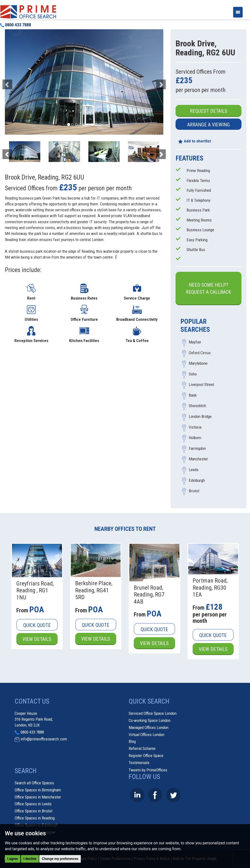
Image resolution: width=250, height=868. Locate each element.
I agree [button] (13, 859)
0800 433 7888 (16, 25)
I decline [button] (30, 859)
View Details (37, 639)
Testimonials (139, 763)
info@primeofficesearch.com (44, 739)
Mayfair (195, 342)
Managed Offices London (149, 727)
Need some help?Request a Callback (208, 288)
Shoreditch (197, 406)
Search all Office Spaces (34, 783)
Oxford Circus (200, 353)
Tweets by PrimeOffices (148, 770)
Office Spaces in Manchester (38, 797)
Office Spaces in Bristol (33, 811)
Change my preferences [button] (60, 859)
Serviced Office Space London (153, 713)
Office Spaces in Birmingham (38, 790)
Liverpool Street (201, 385)
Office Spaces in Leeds (33, 804)
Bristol (194, 491)
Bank (193, 395)
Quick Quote (37, 625)
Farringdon (197, 448)
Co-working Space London (150, 720)
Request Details (209, 111)
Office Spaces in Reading (35, 818)
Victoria (195, 427)
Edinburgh (197, 480)
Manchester (198, 459)
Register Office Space (146, 756)
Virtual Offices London (146, 735)
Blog (132, 741)
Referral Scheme (142, 748)
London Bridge (200, 417)
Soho (193, 374)
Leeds (194, 470)
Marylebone (198, 363)
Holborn (195, 438)
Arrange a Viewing (208, 125)
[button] (17, 82)
